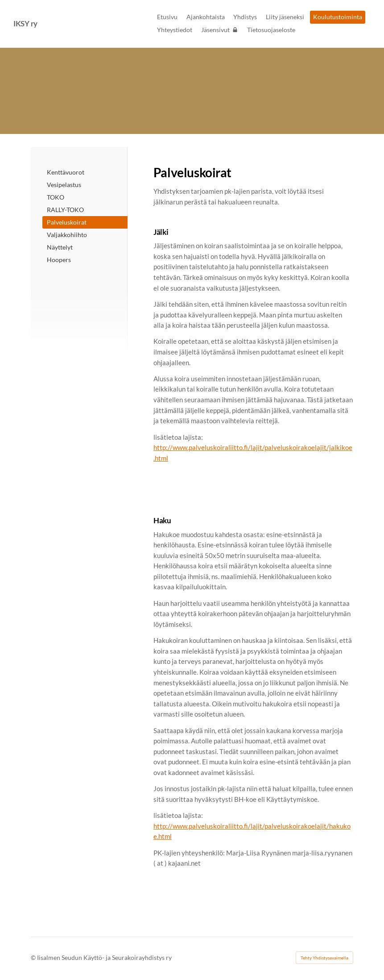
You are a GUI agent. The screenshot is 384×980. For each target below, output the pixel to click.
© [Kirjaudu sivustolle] (34, 957)
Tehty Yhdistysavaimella (324, 958)
